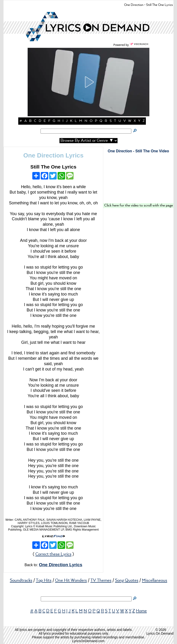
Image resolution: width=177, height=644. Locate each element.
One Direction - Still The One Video (138, 151)
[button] (88, 82)
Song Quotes (127, 580)
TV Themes (101, 580)
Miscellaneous (155, 580)
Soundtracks (21, 580)
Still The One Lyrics (53, 167)
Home (141, 611)
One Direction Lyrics (53, 155)
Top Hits (44, 580)
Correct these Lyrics (53, 554)
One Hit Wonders (71, 580)
